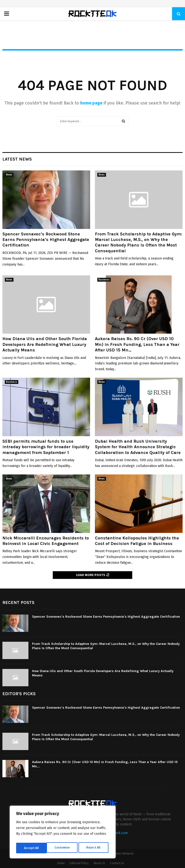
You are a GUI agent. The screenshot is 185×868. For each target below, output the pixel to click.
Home (61, 863)
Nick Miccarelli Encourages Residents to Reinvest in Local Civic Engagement (46, 541)
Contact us (117, 863)
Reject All (63, 848)
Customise (31, 848)
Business (104, 280)
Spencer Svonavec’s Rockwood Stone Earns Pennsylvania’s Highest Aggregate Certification (46, 240)
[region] (63, 833)
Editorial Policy (79, 863)
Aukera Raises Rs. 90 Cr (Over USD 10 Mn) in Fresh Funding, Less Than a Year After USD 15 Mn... (137, 344)
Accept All (94, 848)
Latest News (17, 159)
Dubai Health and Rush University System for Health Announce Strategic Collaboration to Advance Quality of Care (138, 447)
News (9, 175)
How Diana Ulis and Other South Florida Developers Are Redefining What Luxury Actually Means (45, 344)
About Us (99, 863)
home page (91, 103)
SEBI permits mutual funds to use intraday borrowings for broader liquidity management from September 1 (46, 447)
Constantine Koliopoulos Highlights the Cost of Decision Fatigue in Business (137, 541)
